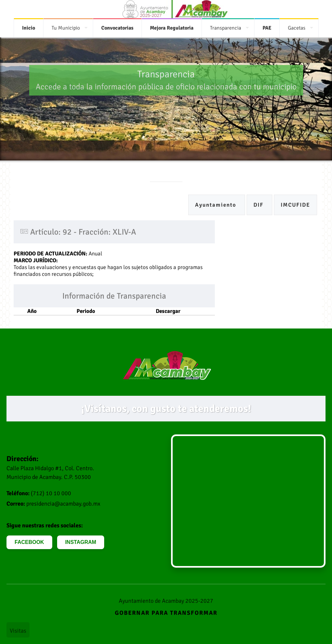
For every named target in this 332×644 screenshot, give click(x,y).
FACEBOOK (29, 542)
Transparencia (226, 28)
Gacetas (297, 28)
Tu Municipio (66, 28)
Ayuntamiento (217, 205)
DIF (259, 205)
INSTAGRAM (81, 542)
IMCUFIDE (295, 205)
